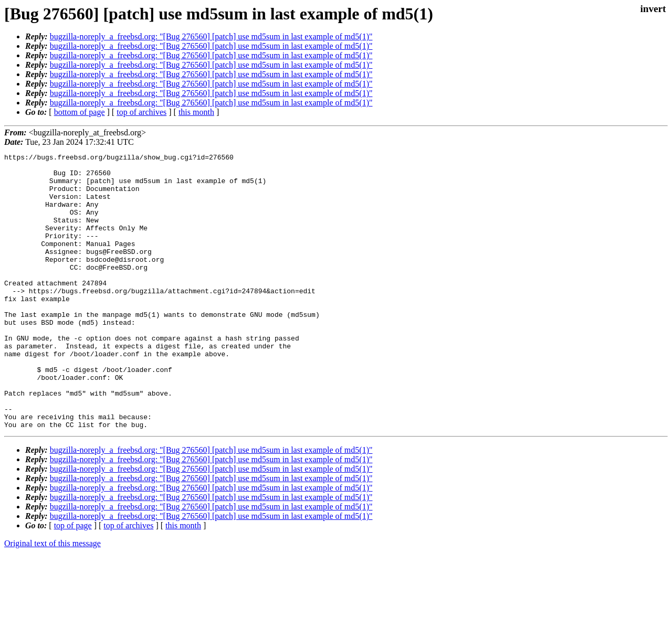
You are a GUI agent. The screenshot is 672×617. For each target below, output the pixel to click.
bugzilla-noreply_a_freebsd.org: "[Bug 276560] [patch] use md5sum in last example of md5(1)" (211, 36)
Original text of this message (52, 598)
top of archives (141, 112)
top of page (73, 581)
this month (196, 112)
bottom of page (80, 112)
